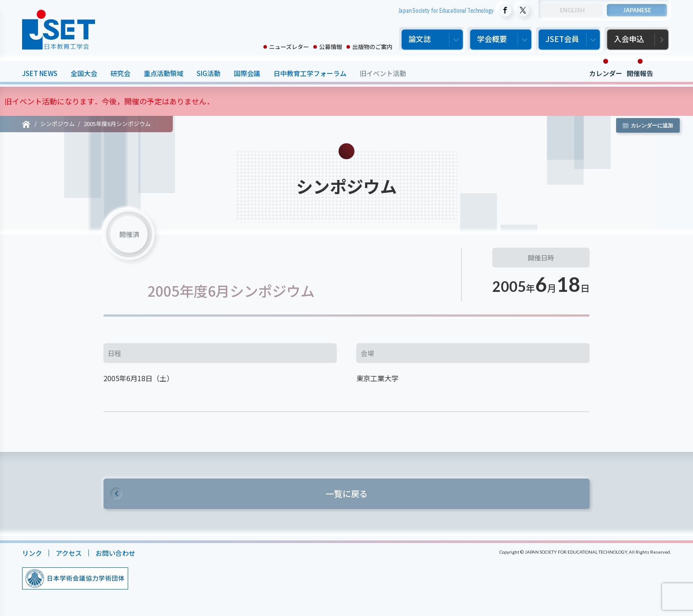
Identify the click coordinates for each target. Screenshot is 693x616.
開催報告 (640, 73)
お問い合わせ (115, 553)
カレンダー (606, 73)
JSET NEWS (40, 73)
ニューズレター (289, 47)
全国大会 (84, 73)
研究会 (120, 73)
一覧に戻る (347, 493)
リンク (32, 553)
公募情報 (331, 47)
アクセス (69, 553)
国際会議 (247, 73)
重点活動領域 (164, 73)
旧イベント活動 (383, 73)
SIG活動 (209, 73)
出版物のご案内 (372, 47)
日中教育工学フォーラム (310, 73)
